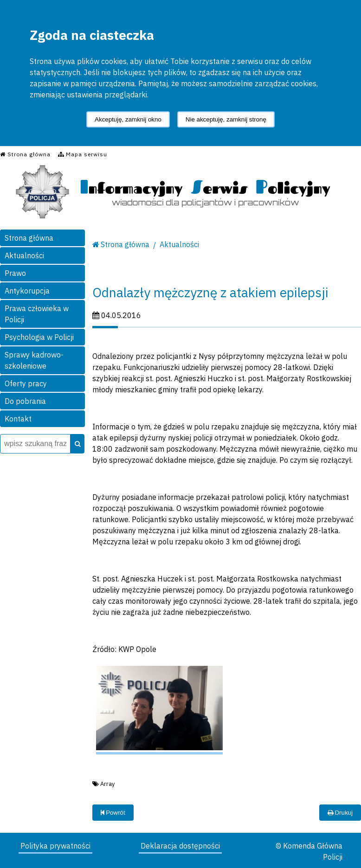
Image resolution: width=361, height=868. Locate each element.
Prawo (15, 273)
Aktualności (24, 255)
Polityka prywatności (55, 846)
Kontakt (18, 419)
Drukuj (340, 813)
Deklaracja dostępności (180, 846)
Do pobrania (25, 401)
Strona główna (29, 238)
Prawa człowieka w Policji (37, 314)
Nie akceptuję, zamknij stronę (226, 119)
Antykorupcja (27, 291)
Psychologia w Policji (39, 337)
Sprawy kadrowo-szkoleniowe (34, 360)
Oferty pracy (26, 383)
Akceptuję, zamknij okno (128, 119)
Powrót (113, 813)
